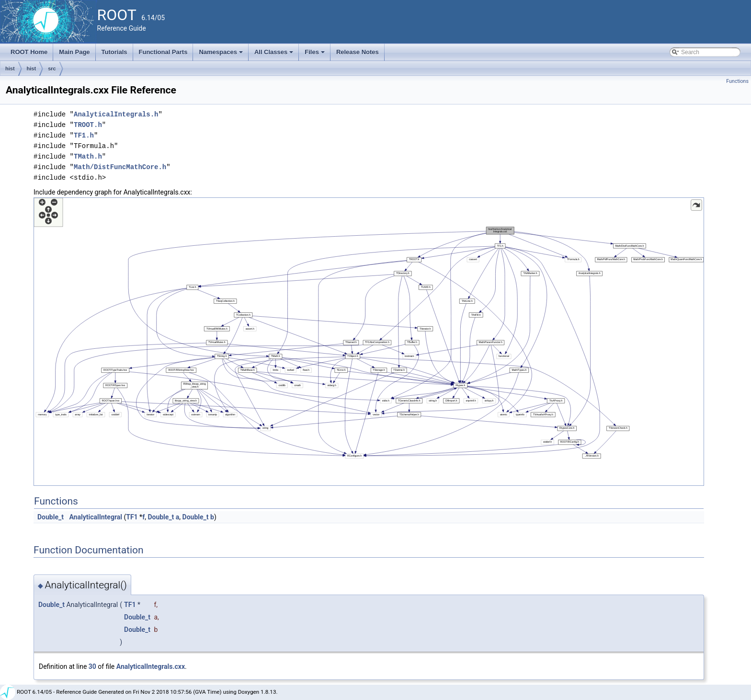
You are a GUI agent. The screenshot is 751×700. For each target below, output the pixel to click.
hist (10, 69)
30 (92, 666)
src (52, 69)
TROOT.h (88, 125)
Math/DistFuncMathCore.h (120, 167)
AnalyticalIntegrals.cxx (151, 666)
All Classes (275, 55)
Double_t (51, 517)
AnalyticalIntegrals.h (116, 114)
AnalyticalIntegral (96, 517)
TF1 (132, 517)
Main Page (74, 52)
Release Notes (358, 52)
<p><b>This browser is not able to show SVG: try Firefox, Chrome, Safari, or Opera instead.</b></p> (369, 342)
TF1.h (84, 135)
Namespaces (222, 55)
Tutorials (114, 52)
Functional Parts (163, 52)
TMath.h (88, 156)
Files (315, 55)
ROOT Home (29, 52)
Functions (737, 81)
